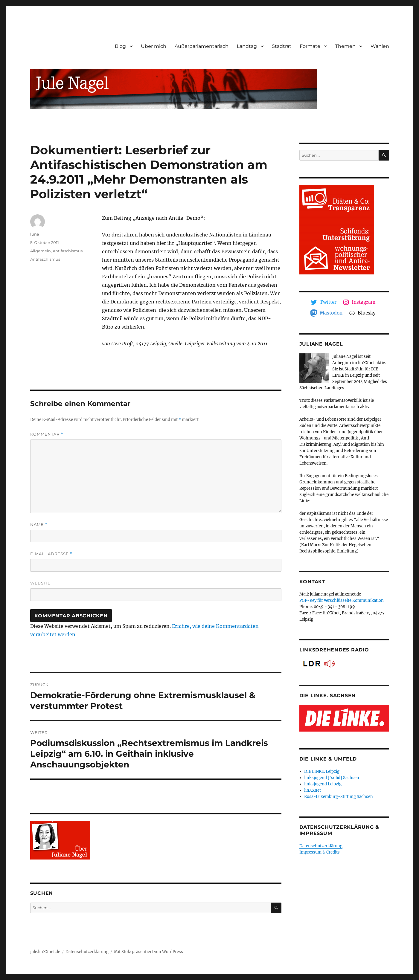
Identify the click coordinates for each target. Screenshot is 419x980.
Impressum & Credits (320, 852)
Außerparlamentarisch (202, 46)
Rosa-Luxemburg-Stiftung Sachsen (339, 797)
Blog (120, 46)
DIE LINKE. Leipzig (322, 771)
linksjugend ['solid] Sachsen (332, 778)
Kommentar (47, 434)
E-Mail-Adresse (51, 554)
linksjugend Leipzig (323, 784)
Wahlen (380, 46)
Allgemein (41, 251)
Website (40, 583)
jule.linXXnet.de (45, 952)
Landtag (247, 46)
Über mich (154, 46)
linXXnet (313, 790)
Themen (345, 46)
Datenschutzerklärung (321, 846)
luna (35, 234)
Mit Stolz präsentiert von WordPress (148, 952)
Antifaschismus (68, 251)
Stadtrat (282, 46)
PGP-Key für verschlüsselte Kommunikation (342, 600)
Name (39, 525)
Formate (310, 46)
